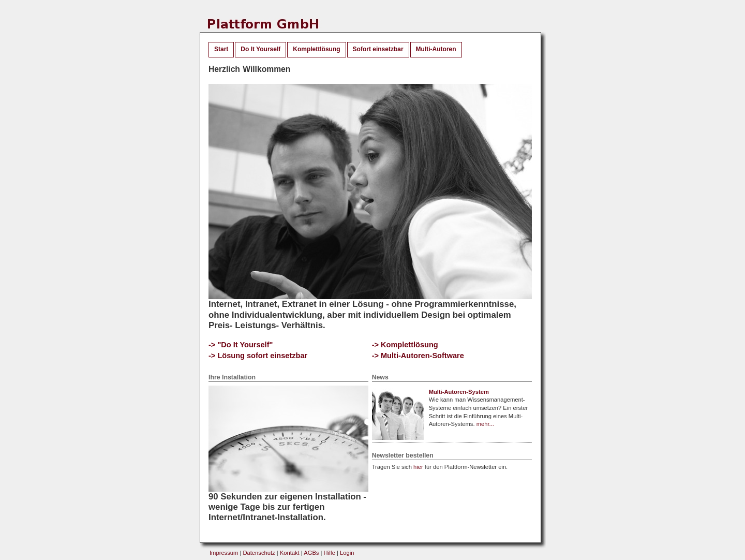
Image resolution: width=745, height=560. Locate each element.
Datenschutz (259, 553)
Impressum (224, 553)
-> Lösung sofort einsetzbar (258, 356)
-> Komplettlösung (405, 345)
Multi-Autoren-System (459, 392)
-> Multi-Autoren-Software (418, 356)
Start (221, 49)
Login (347, 553)
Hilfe (330, 553)
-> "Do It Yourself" (241, 345)
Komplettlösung (316, 49)
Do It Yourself (260, 49)
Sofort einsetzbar (378, 49)
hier (418, 467)
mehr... (485, 424)
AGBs (311, 553)
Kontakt (290, 553)
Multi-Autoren (436, 49)
